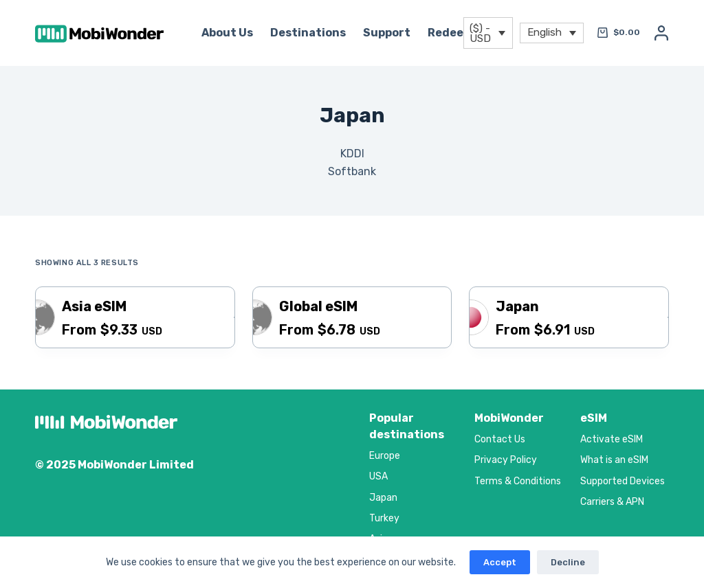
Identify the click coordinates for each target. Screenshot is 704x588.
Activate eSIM (612, 439)
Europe (385, 456)
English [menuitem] (544, 32)
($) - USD (480, 33)
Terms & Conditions (518, 481)
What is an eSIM (614, 460)
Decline (568, 562)
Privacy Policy (506, 460)
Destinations (308, 33)
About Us (227, 33)
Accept (500, 562)
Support (387, 33)
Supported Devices (623, 481)
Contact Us (500, 439)
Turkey (384, 518)
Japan (383, 498)
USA (378, 476)
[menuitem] (552, 33)
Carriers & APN (612, 502)
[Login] (661, 33)
